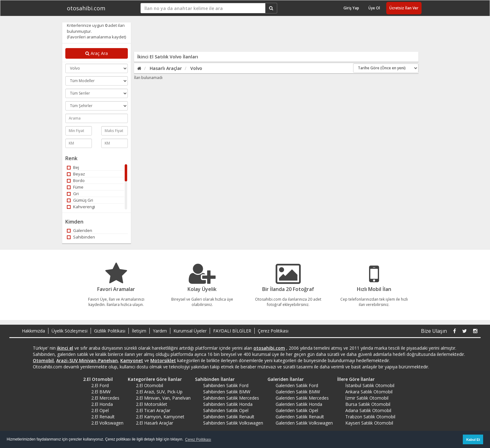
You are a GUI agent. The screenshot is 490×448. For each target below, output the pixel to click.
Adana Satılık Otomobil (368, 410)
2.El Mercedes (105, 398)
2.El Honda (102, 404)
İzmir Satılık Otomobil (367, 398)
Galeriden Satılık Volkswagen (304, 423)
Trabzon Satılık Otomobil (370, 417)
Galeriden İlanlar (283, 379)
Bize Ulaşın (434, 331)
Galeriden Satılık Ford (297, 385)
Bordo (76, 180)
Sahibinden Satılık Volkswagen (233, 423)
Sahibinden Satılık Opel (226, 410)
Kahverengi (81, 207)
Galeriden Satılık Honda (299, 404)
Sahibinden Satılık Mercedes (231, 398)
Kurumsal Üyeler (190, 331)
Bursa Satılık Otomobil (368, 404)
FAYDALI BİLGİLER (232, 331)
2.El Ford (100, 385)
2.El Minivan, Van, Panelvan (163, 398)
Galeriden (80, 230)
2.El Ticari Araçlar (153, 410)
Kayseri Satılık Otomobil (369, 423)
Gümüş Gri (80, 200)
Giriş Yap (351, 8)
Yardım (160, 331)
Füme (75, 187)
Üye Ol (374, 8)
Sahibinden (81, 237)
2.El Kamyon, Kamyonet (160, 417)
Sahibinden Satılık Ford (226, 385)
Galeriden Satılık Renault (300, 417)
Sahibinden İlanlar (213, 379)
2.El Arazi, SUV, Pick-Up (159, 392)
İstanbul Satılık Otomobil (370, 385)
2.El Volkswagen (107, 423)
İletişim (139, 331)
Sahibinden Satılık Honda (228, 404)
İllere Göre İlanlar (354, 379)
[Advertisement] (272, 37)
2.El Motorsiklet (152, 404)
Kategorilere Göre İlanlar (153, 379)
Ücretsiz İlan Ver (404, 8)
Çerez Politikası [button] (198, 440)
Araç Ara (97, 53)
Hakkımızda (33, 331)
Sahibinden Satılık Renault (229, 417)
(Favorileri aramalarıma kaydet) (96, 37)
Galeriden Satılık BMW (298, 392)
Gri (73, 194)
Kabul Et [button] (473, 440)
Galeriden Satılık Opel (297, 410)
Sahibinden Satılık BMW (227, 392)
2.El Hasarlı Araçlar (155, 423)
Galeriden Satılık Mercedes (302, 398)
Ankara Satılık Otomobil (369, 392)
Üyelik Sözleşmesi (70, 331)
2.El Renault (103, 417)
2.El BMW (101, 392)
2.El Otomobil (96, 379)
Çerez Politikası (273, 331)
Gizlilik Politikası (110, 331)
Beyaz (76, 174)
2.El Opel (100, 410)
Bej (73, 167)
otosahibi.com (86, 8)
